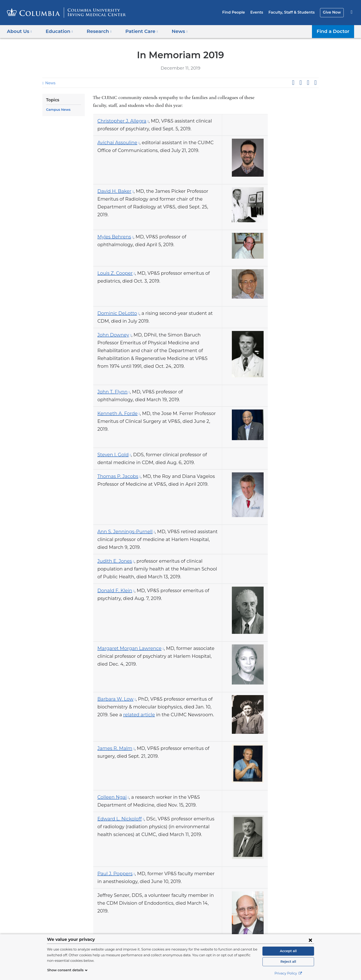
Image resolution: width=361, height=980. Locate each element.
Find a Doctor (334, 31)
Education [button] (58, 31)
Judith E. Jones (114, 568)
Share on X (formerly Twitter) (300, 83)
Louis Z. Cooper (115, 276)
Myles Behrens (114, 239)
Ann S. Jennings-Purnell (123, 539)
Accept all (288, 951)
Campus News (57, 110)
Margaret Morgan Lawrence (127, 657)
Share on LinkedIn (308, 83)
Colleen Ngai (112, 809)
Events (261, 12)
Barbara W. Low (115, 709)
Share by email (315, 83)
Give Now (332, 12)
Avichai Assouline (116, 143)
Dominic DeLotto (116, 317)
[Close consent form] (310, 940)
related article (125, 725)
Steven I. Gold (113, 461)
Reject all (288, 962)
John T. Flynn (112, 397)
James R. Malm (115, 759)
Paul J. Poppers (115, 887)
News (50, 83)
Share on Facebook (293, 83)
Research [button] (96, 31)
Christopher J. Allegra (121, 121)
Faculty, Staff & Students (294, 12)
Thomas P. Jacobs (117, 483)
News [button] (173, 31)
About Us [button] (19, 31)
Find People (239, 12)
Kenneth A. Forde (116, 418)
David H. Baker (114, 192)
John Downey (112, 339)
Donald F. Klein (114, 598)
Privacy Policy (288, 973)
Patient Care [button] (136, 31)
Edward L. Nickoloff (118, 831)
